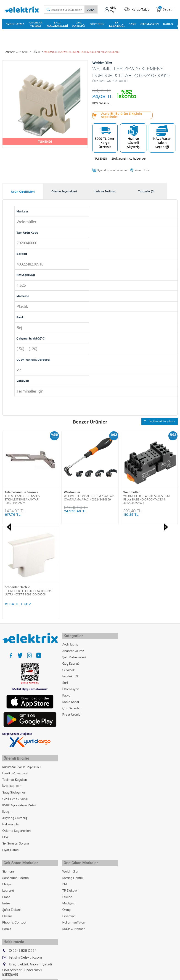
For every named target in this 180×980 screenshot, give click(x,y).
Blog (5, 736)
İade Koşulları (12, 685)
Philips (7, 781)
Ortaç (67, 807)
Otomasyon (150, 23)
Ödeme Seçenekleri (16, 730)
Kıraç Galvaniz (12, 910)
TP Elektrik (70, 788)
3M (65, 781)
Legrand (8, 788)
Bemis (7, 826)
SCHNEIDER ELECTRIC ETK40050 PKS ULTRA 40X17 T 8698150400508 (147, 497)
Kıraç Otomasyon (15, 904)
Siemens (8, 769)
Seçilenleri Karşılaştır (160, 421)
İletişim (7, 710)
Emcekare (9, 923)
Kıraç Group (11, 885)
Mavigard (69, 801)
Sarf (132, 23)
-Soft (66, 974)
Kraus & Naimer (74, 826)
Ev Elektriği (117, 23)
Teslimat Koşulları (15, 679)
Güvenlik (97, 23)
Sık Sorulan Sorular (16, 742)
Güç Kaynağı (79, 23)
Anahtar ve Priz (36, 23)
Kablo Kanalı (71, 605)
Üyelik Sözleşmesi (15, 672)
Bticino (67, 794)
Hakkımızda (10, 723)
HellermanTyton (74, 820)
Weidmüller (13, 491)
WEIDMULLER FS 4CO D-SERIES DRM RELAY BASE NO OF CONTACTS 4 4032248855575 (87, 499)
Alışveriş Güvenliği (15, 717)
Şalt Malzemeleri (57, 23)
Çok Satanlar (71, 611)
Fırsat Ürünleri (72, 617)
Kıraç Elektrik (12, 891)
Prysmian (69, 813)
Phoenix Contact (14, 820)
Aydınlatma (15, 23)
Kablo (168, 23)
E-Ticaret (76, 974)
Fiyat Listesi (11, 749)
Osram (7, 813)
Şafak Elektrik (12, 807)
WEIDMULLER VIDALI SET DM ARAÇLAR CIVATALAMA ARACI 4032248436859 (30, 497)
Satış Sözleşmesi (14, 691)
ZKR (5, 917)
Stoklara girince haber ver (129, 158)
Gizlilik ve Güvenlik (15, 698)
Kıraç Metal (10, 898)
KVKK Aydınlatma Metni (19, 704)
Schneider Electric (136, 491)
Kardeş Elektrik (73, 775)
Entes (6, 801)
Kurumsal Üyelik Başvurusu (21, 666)
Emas (6, 794)
